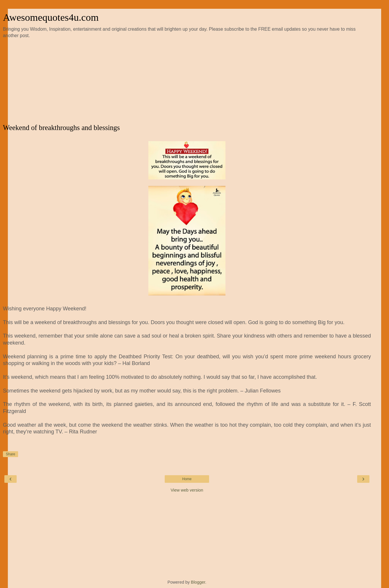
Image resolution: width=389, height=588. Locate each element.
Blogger (198, 582)
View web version (187, 490)
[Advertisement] (187, 81)
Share (11, 454)
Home (187, 479)
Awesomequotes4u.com (51, 17)
